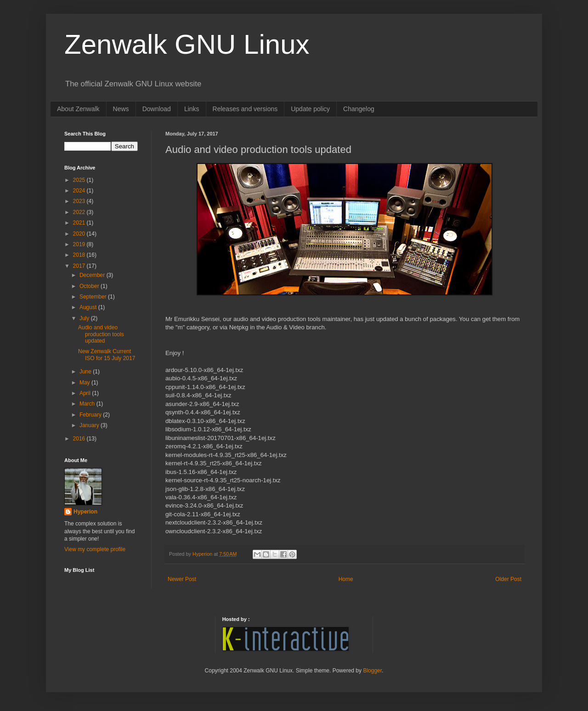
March (88, 404)
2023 (80, 201)
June (86, 372)
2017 (80, 266)
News (121, 109)
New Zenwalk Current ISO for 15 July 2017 (107, 355)
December (93, 275)
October (90, 286)
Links (192, 109)
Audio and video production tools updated (101, 334)
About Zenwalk (78, 109)
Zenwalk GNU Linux (187, 44)
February (91, 415)
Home (346, 579)
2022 (80, 212)
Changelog (359, 109)
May (85, 383)
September (94, 297)
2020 (80, 234)
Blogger (372, 671)
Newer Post (182, 579)
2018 (80, 255)
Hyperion (85, 512)
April (86, 393)
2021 (80, 223)
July (85, 318)
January (90, 425)
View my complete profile (95, 549)
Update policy (310, 109)
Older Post (508, 579)
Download (157, 109)
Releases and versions (245, 109)
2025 (80, 180)
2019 (80, 244)
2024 (80, 191)
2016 (80, 439)
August (89, 307)
